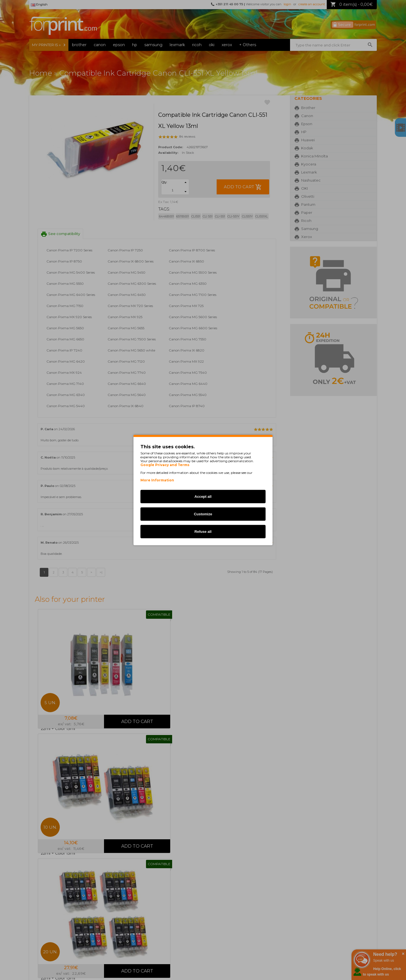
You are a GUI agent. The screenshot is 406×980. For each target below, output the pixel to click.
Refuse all (203, 532)
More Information (157, 480)
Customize (203, 514)
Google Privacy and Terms (165, 465)
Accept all (203, 497)
